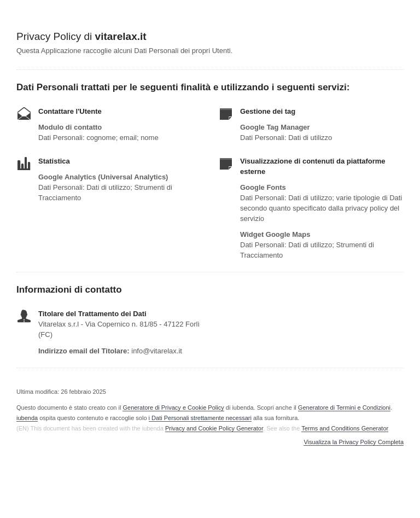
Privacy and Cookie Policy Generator (214, 428)
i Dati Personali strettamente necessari (200, 418)
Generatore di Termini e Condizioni (344, 408)
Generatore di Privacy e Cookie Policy (173, 408)
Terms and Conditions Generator (345, 428)
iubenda (27, 418)
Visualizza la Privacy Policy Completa (354, 442)
